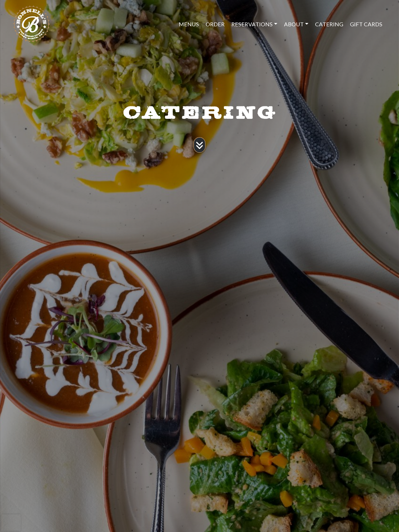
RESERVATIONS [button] (252, 24)
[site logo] (42, 24)
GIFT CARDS (366, 24)
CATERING (329, 24)
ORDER (215, 24)
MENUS (189, 24)
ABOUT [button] (294, 24)
